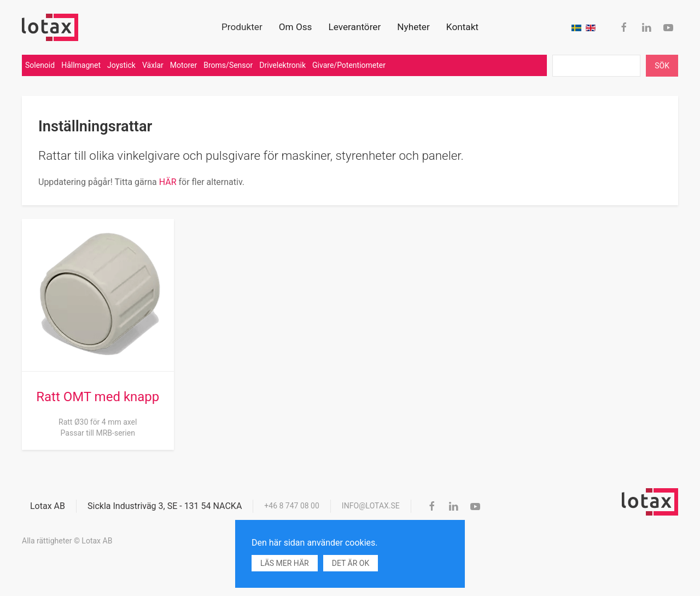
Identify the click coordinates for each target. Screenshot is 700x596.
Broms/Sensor (228, 65)
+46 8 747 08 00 (292, 506)
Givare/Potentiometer (349, 65)
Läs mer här (285, 563)
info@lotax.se (371, 506)
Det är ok (351, 563)
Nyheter (413, 27)
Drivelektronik (282, 65)
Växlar (153, 65)
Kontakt (462, 27)
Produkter (242, 27)
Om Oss (296, 27)
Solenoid (40, 65)
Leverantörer (354, 27)
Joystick (121, 65)
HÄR (169, 182)
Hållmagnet (81, 65)
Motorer (183, 65)
